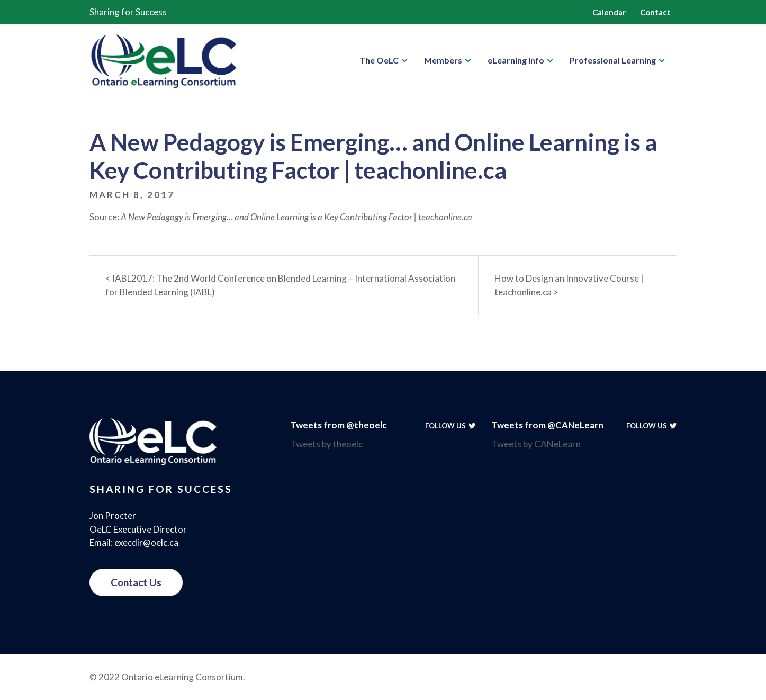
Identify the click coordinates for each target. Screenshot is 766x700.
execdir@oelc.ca (146, 542)
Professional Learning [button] (613, 60)
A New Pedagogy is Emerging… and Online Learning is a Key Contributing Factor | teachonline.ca (296, 217)
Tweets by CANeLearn (536, 444)
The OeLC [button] (379, 60)
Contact (655, 12)
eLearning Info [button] (516, 60)
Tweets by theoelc (326, 444)
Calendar (609, 12)
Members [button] (443, 60)
